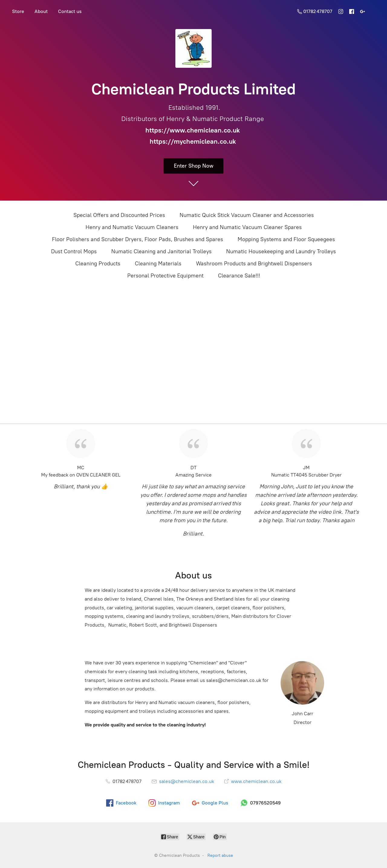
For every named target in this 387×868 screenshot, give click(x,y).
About (41, 11)
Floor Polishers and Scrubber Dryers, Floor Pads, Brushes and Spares (138, 239)
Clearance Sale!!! (239, 276)
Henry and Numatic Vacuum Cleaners (132, 227)
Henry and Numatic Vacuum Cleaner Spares (247, 227)
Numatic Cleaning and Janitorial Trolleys (161, 251)
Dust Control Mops (74, 251)
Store (18, 11)
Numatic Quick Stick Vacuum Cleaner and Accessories (247, 215)
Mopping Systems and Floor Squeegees (286, 239)
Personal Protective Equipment (165, 276)
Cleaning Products (98, 264)
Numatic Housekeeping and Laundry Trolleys (281, 251)
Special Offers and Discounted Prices (119, 215)
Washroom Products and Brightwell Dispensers (254, 264)
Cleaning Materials (158, 264)
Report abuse (220, 855)
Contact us (70, 11)
